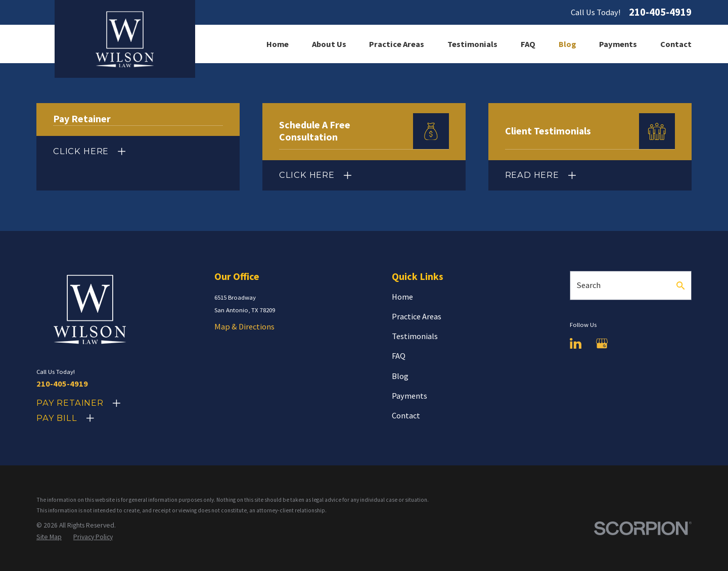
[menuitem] (49, 537)
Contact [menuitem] (676, 44)
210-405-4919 (660, 12)
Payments (409, 396)
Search (588, 285)
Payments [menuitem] (618, 44)
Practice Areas (417, 316)
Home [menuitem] (278, 44)
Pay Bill (57, 418)
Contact (406, 415)
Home (402, 297)
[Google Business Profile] (602, 343)
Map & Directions (244, 326)
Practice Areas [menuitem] (397, 44)
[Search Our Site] (680, 285)
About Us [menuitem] (329, 44)
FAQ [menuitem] (528, 44)
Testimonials (415, 336)
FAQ (399, 356)
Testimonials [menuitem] (472, 44)
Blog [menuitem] (567, 44)
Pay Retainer (70, 403)
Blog (400, 376)
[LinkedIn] (576, 343)
